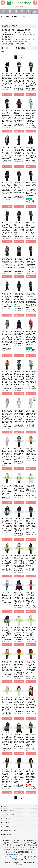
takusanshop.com (9, 35)
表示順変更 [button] (21, 48)
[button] (3, 3)
